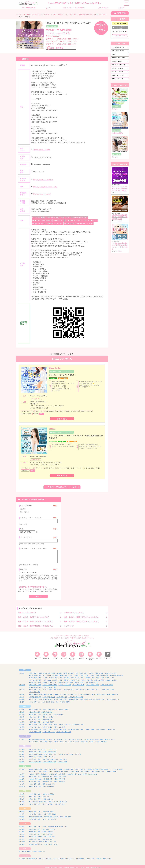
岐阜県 (22, 722)
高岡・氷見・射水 (47, 709)
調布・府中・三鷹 (64, 680)
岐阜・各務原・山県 (36, 722)
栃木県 (22, 694)
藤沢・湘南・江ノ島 (79, 682)
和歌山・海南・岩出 (36, 784)
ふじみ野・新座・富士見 (107, 687)
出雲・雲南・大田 (44, 794)
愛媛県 (22, 814)
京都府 (22, 771)
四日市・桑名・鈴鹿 (36, 776)
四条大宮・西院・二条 (75, 771)
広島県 (22, 799)
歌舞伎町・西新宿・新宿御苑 (65, 671)
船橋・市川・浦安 (61, 692)
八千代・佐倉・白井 (85, 692)
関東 (25, 667)
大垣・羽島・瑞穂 (78, 722)
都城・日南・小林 (47, 837)
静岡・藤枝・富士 (47, 724)
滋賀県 (22, 779)
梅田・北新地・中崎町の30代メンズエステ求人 (36, 619)
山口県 (22, 802)
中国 (25, 788)
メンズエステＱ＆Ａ (46, 856)
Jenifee (52, 429)
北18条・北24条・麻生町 (92, 737)
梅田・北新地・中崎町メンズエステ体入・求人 (93, 14)
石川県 (22, 712)
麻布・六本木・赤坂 (111, 671)
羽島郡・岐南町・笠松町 (51, 722)
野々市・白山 (47, 712)
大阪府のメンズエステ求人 (74, 610)
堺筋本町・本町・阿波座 (118, 58)
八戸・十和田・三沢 (51, 747)
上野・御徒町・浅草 (36, 675)
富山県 (22, 709)
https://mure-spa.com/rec (43, 180)
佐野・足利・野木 (62, 694)
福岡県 (22, 824)
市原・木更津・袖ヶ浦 (99, 692)
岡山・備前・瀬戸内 (36, 796)
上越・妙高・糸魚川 (63, 707)
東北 (25, 743)
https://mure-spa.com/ (42, 194)
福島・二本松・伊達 (36, 759)
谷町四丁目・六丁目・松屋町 (52, 769)
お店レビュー (108, 856)
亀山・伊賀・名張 (60, 776)
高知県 (22, 817)
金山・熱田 (112, 727)
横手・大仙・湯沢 (50, 754)
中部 (25, 704)
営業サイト (61, 44)
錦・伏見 (64, 727)
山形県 (22, 757)
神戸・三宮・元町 (35, 774)
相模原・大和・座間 (65, 682)
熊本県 (22, 832)
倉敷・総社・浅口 (49, 796)
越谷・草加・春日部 (55, 687)
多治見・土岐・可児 (65, 722)
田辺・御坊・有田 (49, 784)
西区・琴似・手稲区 (47, 739)
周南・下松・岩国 (47, 802)
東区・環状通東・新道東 (108, 737)
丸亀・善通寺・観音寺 (50, 812)
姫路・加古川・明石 (60, 774)
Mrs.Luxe (115, 157)
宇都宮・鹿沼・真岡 (36, 694)
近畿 (54, 14)
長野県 (22, 719)
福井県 (22, 714)
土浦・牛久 (49, 697)
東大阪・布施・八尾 (117, 79)
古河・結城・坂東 (99, 697)
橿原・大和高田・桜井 (49, 781)
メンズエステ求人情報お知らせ (29, 856)
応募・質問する (58, 49)
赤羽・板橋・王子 (65, 677)
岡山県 (22, 796)
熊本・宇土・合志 (35, 832)
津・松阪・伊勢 (48, 776)
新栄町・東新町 (90, 727)
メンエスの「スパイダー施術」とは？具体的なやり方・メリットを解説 (120, 189)
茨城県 (22, 697)
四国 (25, 806)
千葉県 (22, 692)
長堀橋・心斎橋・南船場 (101, 767)
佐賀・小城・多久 (35, 827)
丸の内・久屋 (47, 727)
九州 (25, 821)
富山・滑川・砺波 (35, 709)
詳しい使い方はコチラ (119, 32)
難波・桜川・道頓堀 (117, 72)
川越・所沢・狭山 (68, 687)
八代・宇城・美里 (47, 832)
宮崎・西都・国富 (35, 837)
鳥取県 (22, 791)
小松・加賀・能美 (59, 712)
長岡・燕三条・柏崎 (49, 707)
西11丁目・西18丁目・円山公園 (74, 737)
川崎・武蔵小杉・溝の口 (51, 682)
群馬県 (22, 699)
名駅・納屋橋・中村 (36, 727)
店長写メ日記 (90, 856)
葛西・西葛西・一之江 (108, 675)
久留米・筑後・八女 (62, 824)
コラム (120, 192)
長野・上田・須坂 (35, 719)
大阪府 (22, 767)
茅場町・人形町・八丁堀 (81, 673)
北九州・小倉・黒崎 (48, 824)
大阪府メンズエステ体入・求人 (67, 14)
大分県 (22, 834)
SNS (61, 41)
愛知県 (22, 727)
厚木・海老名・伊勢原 (93, 682)
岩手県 (22, 749)
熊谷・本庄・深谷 (35, 689)
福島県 (22, 759)
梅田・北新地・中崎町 (52, 26)
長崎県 (22, 829)
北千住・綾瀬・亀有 (36, 677)
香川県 (22, 812)
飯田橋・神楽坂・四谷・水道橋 (99, 673)
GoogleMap (37, 399)
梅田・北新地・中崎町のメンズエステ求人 (34, 614)
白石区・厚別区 (35, 739)
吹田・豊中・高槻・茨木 (118, 65)
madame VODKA (117, 133)
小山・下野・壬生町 (49, 694)
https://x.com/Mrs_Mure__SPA (45, 187)
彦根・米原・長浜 (60, 779)
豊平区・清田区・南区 (61, 739)
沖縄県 (22, 842)
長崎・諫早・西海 (35, 829)
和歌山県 (23, 784)
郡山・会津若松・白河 (50, 759)
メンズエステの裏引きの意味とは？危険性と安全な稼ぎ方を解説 (120, 217)
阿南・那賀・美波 (35, 809)
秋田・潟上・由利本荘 (36, 754)
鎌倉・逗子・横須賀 (107, 682)
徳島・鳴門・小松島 (48, 809)
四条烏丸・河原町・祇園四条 (38, 771)
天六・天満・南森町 (51, 767)
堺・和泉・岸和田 (117, 61)
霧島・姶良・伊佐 (51, 839)
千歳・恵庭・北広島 (88, 739)
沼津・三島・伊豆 (60, 724)
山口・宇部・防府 (35, 802)
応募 (24, 509)
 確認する (38, 594)
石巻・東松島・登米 (51, 752)
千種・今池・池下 (102, 727)
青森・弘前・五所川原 (36, 747)
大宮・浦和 (33, 687)
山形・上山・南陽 (35, 757)
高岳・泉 (56, 727)
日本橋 (114, 54)
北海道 (25, 734)
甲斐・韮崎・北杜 (47, 717)
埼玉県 (22, 687)
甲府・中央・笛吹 (35, 717)
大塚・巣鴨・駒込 (65, 675)
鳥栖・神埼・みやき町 (49, 827)
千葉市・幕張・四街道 (36, 692)
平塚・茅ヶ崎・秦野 (36, 685)
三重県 (22, 776)
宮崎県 (22, 837)
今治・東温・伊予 (66, 814)
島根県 (22, 794)
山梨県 (22, 717)
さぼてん (115, 109)
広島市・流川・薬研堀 (36, 799)
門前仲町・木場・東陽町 (92, 675)
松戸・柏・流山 (73, 692)
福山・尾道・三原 (50, 799)
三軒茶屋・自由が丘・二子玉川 (108, 677)
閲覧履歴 (121, 13)
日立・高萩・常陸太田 (113, 697)
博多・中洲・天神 (35, 824)
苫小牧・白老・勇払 (101, 739)
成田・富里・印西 (113, 692)
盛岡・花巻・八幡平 (36, 749)
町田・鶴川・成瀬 (92, 677)
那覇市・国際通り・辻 (36, 842)
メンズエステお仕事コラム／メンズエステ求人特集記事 (69, 856)
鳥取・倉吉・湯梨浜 (48, 791)
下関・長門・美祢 (60, 802)
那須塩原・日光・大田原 (76, 694)
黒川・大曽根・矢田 (36, 729)
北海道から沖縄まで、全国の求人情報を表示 (33, 849)
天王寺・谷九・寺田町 (118, 75)
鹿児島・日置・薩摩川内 (37, 839)
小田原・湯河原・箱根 (50, 685)
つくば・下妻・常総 (60, 697)
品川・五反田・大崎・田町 (38, 673)
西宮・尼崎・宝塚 (47, 774)
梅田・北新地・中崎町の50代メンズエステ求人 (36, 623)
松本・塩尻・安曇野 (48, 719)
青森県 (22, 747)
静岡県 (22, 724)
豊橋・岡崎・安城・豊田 (64, 729)
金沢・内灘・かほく (36, 712)
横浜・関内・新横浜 (36, 682)
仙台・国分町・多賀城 (36, 752)
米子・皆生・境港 (35, 791)
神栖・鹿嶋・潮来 (73, 697)
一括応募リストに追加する (101, 27)
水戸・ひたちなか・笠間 (37, 697)
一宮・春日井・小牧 (49, 729)
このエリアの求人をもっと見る (62, 487)
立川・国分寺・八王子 (92, 680)
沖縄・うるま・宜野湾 (51, 842)
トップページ (69, 623)
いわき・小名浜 (63, 759)
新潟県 (22, 707)
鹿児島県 (23, 839)
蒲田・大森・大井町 (53, 673)
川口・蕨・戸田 (43, 687)
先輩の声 (99, 856)
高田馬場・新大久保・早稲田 (47, 671)
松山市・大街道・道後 (36, 814)
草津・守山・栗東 (47, 779)
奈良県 (22, 781)
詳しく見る (62, 419)
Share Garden (55, 368)
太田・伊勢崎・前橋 (48, 699)
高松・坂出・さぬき (36, 812)
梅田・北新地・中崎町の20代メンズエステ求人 (81, 614)
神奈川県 (23, 682)
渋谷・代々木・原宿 (81, 671)
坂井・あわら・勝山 (48, 714)
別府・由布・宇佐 (50, 834)
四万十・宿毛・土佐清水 (49, 817)
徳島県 (22, 809)
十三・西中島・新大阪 (118, 47)
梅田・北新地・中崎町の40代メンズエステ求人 (81, 619)
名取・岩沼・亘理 (64, 752)
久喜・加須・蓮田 (93, 687)
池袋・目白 (33, 671)
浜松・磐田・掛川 (35, 724)
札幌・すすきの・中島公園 (55, 737)
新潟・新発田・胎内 (36, 707)
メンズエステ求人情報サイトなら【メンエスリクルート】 (33, 14)
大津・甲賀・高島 (35, 779)
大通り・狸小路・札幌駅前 (38, 737)
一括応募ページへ (120, 36)
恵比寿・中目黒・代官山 (96, 671)
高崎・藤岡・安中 (35, 699)
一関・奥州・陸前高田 (50, 749)
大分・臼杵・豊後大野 (36, 834)
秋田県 (22, 754)
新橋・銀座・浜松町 (67, 673)
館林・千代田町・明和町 (63, 699)
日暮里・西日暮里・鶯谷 (51, 675)
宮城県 (22, 752)
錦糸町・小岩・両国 (78, 675)
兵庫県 (22, 774)
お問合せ (26, 512)
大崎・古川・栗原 (76, 752)
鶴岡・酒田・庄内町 (48, 757)
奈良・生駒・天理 (35, 781)
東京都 (22, 671)
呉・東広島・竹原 (62, 799)
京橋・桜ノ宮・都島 (117, 68)
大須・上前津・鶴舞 (78, 727)
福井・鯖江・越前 (35, 714)
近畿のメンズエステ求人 (27, 610)
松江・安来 (33, 794)
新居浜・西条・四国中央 (52, 814)
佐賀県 (22, 827)
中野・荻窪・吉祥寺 (36, 680)
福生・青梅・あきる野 (77, 680)
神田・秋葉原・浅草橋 (117, 673)
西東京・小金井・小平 (50, 680)
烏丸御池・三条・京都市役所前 (57, 771)
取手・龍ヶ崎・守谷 (86, 697)
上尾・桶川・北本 (81, 687)
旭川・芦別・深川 (75, 739)
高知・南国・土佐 (35, 817)
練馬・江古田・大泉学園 (51, 677)
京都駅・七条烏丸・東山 (90, 771)
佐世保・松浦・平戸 (48, 829)
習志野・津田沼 (49, 692)
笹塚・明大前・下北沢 (78, 677)
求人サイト (62, 39)
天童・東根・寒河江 (62, 757)
